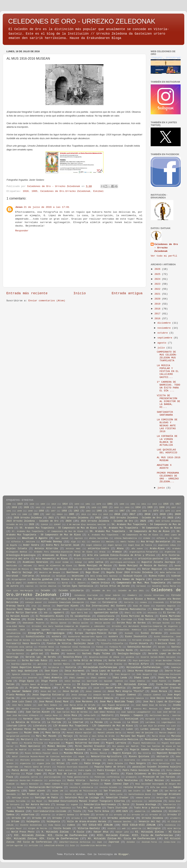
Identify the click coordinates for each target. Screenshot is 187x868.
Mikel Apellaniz (30, 746)
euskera (113, 637)
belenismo (78, 576)
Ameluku (110, 542)
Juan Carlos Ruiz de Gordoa (72, 712)
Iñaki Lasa (141, 678)
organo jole (43, 763)
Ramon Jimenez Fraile (57, 784)
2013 (84, 514)
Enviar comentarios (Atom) (47, 301)
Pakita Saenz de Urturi (38, 767)
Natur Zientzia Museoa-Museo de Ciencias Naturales (42, 757)
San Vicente (52, 794)
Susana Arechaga (146, 805)
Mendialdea (152, 740)
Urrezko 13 (120, 815)
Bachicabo (12, 566)
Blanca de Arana (71, 579)
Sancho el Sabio (74, 794)
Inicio (80, 293)
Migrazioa (54, 743)
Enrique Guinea (161, 623)
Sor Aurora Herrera (38, 805)
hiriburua (54, 667)
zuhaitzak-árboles (54, 846)
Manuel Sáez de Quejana (140, 733)
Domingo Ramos (61, 609)
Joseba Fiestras (31, 709)
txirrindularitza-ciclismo (50, 811)
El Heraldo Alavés (18, 616)
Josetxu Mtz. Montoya (145, 709)
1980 (25, 514)
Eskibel (98, 191)
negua (81, 757)
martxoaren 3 (82, 740)
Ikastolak (69, 674)
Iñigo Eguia (26, 681)
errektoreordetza (67, 630)
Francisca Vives (165, 644)
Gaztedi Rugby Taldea (96, 654)
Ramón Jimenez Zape (116, 784)
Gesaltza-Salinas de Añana (104, 657)
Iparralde (92, 681)
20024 (60, 514)
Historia (71, 667)
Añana (120, 549)
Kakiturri (107, 715)
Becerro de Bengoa (50, 573)
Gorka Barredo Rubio (35, 661)
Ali (84, 542)
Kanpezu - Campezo (132, 715)
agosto (163, 343)
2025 (158, 274)
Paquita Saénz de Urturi (110, 767)
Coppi (93, 602)
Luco (173, 726)
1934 (138, 507)
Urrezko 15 (156, 815)
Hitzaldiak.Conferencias (100, 667)
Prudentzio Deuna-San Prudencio (24, 780)
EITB (139, 613)
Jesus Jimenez (93, 691)
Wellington (154, 829)
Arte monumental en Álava (52, 559)
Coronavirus (110, 602)
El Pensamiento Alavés (50, 616)
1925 (59, 507)
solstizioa (155, 801)
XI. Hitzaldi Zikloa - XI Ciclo (158, 832)
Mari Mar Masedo (46, 736)
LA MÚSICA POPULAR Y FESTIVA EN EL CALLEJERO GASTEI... (168, 371)
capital (29, 586)
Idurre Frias (173, 671)
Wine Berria (174, 829)
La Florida (54, 722)
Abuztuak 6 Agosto (35, 538)
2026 (158, 269)
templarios (48, 808)
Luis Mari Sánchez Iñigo (87, 729)
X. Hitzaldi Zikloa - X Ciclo (63, 832)
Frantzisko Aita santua (19, 647)
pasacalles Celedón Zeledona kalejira (157, 767)
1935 (150, 507)
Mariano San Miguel (133, 736)
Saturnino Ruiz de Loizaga (82, 798)
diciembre (165, 323)
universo (46, 815)
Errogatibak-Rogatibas (96, 630)
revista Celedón (108, 787)
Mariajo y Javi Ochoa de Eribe (97, 736)
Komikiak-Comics (110, 719)
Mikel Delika (57, 746)
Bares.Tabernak (44, 569)
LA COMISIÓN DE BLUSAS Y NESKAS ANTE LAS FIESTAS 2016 (167, 426)
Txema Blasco (15, 811)
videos (71, 825)
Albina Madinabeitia (126, 538)
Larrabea (150, 722)
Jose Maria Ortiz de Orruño (79, 705)
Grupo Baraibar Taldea (168, 661)
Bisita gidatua (42, 579)
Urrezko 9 (94, 818)
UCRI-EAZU (122, 811)
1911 (144, 504)
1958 (64, 511)
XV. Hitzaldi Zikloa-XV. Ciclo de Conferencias (121, 839)
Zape (99, 842)
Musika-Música (73, 753)
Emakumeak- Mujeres (34, 623)
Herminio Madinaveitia (168, 664)
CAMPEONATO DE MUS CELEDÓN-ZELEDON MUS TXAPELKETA (167, 356)
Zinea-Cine (170, 842)
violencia (170, 825)
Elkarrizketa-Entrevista (63, 619)
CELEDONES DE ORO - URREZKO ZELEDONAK (82, 21)
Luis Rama (114, 729)
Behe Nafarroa (168, 573)
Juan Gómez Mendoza (104, 712)
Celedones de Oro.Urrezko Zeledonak (65, 191)
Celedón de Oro (101, 591)
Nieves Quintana (139, 757)
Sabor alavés (37, 791)
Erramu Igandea (41, 630)
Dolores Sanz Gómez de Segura (26, 609)
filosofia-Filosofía (112, 644)
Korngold (150, 719)
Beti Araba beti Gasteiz (104, 576)
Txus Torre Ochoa (98, 811)
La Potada (115, 722)
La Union (133, 722)
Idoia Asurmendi (75, 671)
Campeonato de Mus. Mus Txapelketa (141, 583)
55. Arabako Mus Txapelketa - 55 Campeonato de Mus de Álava (58, 528)
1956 (41, 511)
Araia (102, 552)
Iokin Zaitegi (72, 681)
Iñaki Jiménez (98, 678)
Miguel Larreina (116, 743)
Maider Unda (31, 733)
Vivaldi (112, 829)
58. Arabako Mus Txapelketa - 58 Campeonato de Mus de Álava (130, 531)
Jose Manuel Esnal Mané (54, 702)
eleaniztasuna (106, 616)
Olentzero (74, 760)
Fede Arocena (119, 640)
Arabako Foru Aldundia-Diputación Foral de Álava (63, 552)
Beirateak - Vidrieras (20, 576)
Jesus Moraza (159, 691)
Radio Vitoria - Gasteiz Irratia (89, 780)
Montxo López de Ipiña (108, 750)
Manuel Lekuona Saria (109, 733)
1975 (168, 511)
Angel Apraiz (115, 545)
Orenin (10, 763)
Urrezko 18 (19, 818)
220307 (57, 524)
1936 (162, 507)
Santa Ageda (95, 794)
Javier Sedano (22, 691)
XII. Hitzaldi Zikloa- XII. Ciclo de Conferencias (51, 835)
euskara (56, 637)
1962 (76, 511)
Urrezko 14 (138, 815)
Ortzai (61, 763)
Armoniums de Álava (55, 555)
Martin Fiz (62, 740)
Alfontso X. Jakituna (23, 542)
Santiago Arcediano (169, 794)
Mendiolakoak (173, 740)
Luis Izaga (60, 729)
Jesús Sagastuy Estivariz (48, 695)
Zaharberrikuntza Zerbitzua (75, 842)
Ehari (128, 613)
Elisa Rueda (35, 619)
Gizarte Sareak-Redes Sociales (158, 657)
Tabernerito (169, 805)
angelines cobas (167, 545)
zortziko (33, 846)
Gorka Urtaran (117, 661)
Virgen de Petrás (38, 829)
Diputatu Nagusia (166, 606)
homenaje (176, 667)
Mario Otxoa (158, 736)
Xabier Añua (101, 832)
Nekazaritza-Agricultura (106, 757)
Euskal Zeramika (151, 633)
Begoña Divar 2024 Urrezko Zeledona (130, 573)
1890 (122, 504)
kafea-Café (90, 715)
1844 (77, 504)
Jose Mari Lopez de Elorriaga (162, 702)
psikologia (55, 780)
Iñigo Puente (49, 681)
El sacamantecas (80, 616)
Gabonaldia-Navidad (139, 647)
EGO (46, 613)
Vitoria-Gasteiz (89, 828)
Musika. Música (99, 753)
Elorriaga (127, 619)
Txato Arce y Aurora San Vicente (155, 808)
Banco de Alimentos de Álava (55, 566)
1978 (178, 511)
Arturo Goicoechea (84, 559)
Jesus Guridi (71, 691)
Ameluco (96, 542)
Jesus (19, 207)
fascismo (86, 640)
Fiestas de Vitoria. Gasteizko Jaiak (70, 644)
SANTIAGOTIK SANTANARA (165, 414)
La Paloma (96, 722)
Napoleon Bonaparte (169, 753)
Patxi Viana (44, 770)
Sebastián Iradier (117, 798)
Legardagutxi (168, 722)
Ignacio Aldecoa (21, 674)
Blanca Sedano (97, 579)
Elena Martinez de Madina (137, 616)
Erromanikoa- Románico (128, 630)
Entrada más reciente (27, 293)
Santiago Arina (20, 798)
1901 (133, 504)
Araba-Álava (157, 549)
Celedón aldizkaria (71, 591)
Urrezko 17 (174, 815)
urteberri (175, 818)
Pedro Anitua (65, 770)
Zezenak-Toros (149, 842)
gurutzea (42, 664)
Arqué (77, 555)
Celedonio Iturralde (86, 595)
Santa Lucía (116, 794)
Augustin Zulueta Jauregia (158, 562)
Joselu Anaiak (55, 709)
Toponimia (65, 808)
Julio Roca (70, 715)
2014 (95, 514)
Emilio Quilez (81, 623)
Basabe (63, 569)
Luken (129, 729)
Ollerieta (129, 760)
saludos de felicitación (83, 791)
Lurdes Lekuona (150, 729)
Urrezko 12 (102, 815)
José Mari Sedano (47, 705)
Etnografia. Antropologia (46, 633)
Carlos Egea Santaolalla (78, 586)
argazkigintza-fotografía (144, 552)
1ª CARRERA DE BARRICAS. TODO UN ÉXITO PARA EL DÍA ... (168, 386)
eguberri (59, 613)
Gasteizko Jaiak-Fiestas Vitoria (33, 650)
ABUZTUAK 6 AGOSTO (164, 467)
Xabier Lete (122, 832)
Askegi (79, 562)
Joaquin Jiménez (126, 695)
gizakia (130, 657)
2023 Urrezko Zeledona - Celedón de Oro (32, 521)
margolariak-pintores (18, 736)
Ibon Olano (51, 671)
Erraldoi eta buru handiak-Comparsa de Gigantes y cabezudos (68, 626)
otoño (75, 763)
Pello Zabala (174, 770)
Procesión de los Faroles (159, 777)
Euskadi (129, 633)
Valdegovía (53, 822)
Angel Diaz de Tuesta (140, 545)
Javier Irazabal (171, 688)
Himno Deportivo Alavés (26, 667)
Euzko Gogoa (42, 640)
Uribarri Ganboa (65, 815)
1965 (34, 191)
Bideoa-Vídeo (157, 576)
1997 (48, 514)
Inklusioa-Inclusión (169, 674)
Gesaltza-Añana (72, 657)
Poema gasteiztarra (78, 777)
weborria (137, 829)
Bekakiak (46, 576)
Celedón (45, 591)
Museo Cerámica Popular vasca (41, 753)
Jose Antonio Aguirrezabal (36, 698)
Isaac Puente (159, 681)
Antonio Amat (73, 549)
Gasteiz (176, 647)
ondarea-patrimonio (152, 760)
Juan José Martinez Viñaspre (22, 715)
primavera (131, 777)
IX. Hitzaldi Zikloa (133, 684)
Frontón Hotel (46, 647)
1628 (32, 504)
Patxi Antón (20, 770)
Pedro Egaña (85, 770)
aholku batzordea (99, 538)
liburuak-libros (16, 726)
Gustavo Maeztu (62, 664)
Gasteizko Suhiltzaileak (75, 650)
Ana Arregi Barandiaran (156, 542)
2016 (158, 319)
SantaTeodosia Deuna (140, 794)
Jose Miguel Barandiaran (115, 705)
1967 (122, 511)
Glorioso (11, 661)
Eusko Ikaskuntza (136, 637)
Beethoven (72, 573)
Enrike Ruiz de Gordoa (131, 623)
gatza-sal (37, 654)
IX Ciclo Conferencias (93, 684)
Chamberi (132, 595)
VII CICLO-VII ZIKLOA (97, 825)
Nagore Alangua (122, 753)
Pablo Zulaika (115, 763)
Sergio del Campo (166, 798)
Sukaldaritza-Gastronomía (100, 805)
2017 (158, 314)
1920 (26, 507)
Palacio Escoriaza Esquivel (73, 767)
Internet (33, 678)
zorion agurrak (15, 846)
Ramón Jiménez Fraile (86, 784)
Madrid (171, 729)
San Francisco (112, 791)
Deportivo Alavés (68, 606)
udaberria (140, 811)
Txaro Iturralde (117, 808)
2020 (158, 299)
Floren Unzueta (139, 644)
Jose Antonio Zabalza (100, 698)
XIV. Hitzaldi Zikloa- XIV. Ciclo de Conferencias (42, 839)
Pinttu (115, 774)
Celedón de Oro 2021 (131, 591)
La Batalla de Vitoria (26, 722)
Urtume (15, 822)
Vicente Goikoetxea (31, 825)
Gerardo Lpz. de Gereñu (41, 657)
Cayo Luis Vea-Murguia (20, 591)
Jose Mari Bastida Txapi (117, 702)
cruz (34, 606)
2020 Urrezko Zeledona (28, 518)
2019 (158, 304)
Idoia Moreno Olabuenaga (143, 671)
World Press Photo (23, 832)
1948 (30, 511)
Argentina (170, 552)
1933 (127, 507)
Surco (126, 805)
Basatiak (77, 569)
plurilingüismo (52, 777)
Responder (22, 231)
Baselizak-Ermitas (99, 569)
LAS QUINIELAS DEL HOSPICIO (167, 451)
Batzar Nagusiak (152, 569)
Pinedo (101, 774)
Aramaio (117, 552)
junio (162, 488)
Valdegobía (33, 822)
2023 (158, 284)
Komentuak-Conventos (83, 719)
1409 (9, 504)
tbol (9, 808)
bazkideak (175, 569)
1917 (178, 504)
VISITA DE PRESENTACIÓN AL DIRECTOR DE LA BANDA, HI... (168, 401)
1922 (38, 507)
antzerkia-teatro (98, 549)
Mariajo (68, 736)
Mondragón (52, 750)
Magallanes (12, 733)
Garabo (162, 647)
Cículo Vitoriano (154, 595)
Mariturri (27, 740)
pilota (87, 774)
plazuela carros (29, 777)
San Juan (152, 791)
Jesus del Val (48, 691)
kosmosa (165, 719)
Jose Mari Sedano (22, 705)
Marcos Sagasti (168, 733)
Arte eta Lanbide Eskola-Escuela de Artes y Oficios (121, 555)
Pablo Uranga (92, 763)
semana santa (143, 798)
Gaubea (55, 654)
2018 (158, 309)
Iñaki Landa (120, 678)
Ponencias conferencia (107, 777)
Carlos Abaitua (48, 586)
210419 (44, 524)
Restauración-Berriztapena (46, 787)
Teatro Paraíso (26, 808)
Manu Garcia (53, 733)
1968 (134, 511)
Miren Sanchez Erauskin (90, 746)
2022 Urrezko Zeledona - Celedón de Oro (135, 518)
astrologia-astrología (123, 562)
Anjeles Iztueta (17, 549)
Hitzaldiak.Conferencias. (144, 667)
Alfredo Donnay (52, 542)
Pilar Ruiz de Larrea (62, 774)
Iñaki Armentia (53, 678)
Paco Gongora (138, 763)
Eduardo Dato (105, 609)
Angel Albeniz (94, 545)
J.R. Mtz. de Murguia (73, 688)
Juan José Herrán (166, 712)
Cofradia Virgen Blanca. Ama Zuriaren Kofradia (86, 599)
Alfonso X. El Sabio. (169, 538)
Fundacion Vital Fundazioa (75, 647)
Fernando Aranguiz (142, 640)
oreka (172, 760)
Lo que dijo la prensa (152, 726)
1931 (105, 507)
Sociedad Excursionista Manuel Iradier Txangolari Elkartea (87, 801)
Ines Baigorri (122, 674)
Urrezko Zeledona (152, 818)
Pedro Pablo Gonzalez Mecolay (141, 770)
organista (25, 763)
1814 (65, 504)
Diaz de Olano (141, 606)
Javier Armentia (115, 688)
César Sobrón (113, 595)
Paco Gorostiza (161, 763)
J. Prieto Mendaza (38, 688)
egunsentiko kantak (106, 613)
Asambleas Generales (35, 562)
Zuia (72, 846)
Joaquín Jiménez (152, 695)
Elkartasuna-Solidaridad (99, 619)
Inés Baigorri (144, 674)
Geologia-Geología (129, 654)
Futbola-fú (115, 647)
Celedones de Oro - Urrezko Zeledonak (166, 248)
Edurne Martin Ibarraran (22, 613)
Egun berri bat (79, 613)
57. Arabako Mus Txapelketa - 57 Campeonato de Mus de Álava (48, 531)
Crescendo (158, 602)
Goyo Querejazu (141, 661)
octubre (163, 333)
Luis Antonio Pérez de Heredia (26, 729)
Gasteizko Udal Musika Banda (114, 650)
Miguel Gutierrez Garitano (82, 743)
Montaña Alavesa (75, 750)
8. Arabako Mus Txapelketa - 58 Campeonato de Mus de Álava (123, 535)
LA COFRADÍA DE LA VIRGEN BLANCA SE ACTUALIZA (167, 441)
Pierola (16, 774)
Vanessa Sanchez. (123, 822)
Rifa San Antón (159, 787)
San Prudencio (30, 794)
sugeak (74, 805)
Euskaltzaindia (35, 637)
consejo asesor (34, 602)
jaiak (96, 688)
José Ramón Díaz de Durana (151, 705)
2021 (158, 294)
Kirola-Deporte (56, 719)
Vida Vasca (54, 825)
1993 (36, 514)
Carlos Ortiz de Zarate (115, 586)
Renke (20, 787)
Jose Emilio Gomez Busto (165, 698)
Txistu (77, 811)
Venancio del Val (150, 822)
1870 (99, 504)
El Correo (169, 613)
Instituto (17, 678)
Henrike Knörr (84, 664)
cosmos (143, 602)
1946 (19, 511)
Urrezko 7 (58, 818)
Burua (65, 583)
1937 (174, 507)
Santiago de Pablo (46, 798)
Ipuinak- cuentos (113, 681)
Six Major (37, 801)
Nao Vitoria (144, 753)
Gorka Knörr (61, 661)
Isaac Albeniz (137, 681)
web (124, 829)
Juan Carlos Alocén (38, 712)
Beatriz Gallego (22, 573)
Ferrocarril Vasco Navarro (23, 644)
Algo (73, 542)
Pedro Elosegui (107, 770)
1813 (54, 504)
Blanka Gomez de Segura (128, 579)
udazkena (157, 811)
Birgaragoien (19, 579)
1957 (53, 511)
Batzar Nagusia (126, 569)
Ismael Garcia (63, 684)
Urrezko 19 (39, 818)
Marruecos (45, 740)
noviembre (165, 328)
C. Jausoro (80, 583)
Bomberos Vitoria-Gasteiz (42, 583)
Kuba (178, 719)
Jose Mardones (84, 702)
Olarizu (56, 760)
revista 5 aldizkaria (81, 787)
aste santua (96, 562)
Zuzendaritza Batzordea (93, 846)
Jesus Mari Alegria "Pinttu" (126, 691)
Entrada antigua (127, 293)
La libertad (76, 722)
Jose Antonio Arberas (69, 698)
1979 (14, 514)
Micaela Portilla (33, 743)
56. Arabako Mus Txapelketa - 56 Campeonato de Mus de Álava (142, 528)
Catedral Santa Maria (164, 586)
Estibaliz (170, 630)
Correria (129, 602)
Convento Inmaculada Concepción (66, 602)
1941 (9, 511)
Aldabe (147, 538)
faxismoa (101, 640)
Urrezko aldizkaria (121, 818)
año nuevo (137, 549)
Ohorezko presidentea (32, 760)
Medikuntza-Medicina (126, 740)
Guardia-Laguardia (21, 664)
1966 (111, 511)
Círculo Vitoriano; (37, 599)
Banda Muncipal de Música (95, 566)
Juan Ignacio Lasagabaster (136, 712)
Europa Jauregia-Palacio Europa (96, 633)
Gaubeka (71, 654)
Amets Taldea (128, 542)
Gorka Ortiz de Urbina (88, 661)
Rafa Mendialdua (127, 780)
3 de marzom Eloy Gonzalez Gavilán (86, 524)
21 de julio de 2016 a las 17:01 (47, 207)
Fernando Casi (167, 640)
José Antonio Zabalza (132, 698)
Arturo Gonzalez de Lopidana (116, 559)
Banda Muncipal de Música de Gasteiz (143, 566)
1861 (88, 504)
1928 (82, 507)
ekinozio (152, 613)
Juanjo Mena (51, 715)
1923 (49, 507)
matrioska (102, 740)
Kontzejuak (132, 719)
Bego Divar (93, 573)
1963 (88, 511)
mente (15, 743)
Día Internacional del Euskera (106, 606)
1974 (156, 511)
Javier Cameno (142, 688)
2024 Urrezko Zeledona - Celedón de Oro (107, 521)
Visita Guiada (62, 829)
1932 (116, 507)
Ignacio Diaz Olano (47, 674)
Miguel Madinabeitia (144, 743)
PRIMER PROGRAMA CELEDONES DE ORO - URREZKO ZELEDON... (168, 477)
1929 (94, 507)
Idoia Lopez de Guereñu (106, 671)
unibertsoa (28, 815)
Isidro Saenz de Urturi (35, 684)
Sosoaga (61, 805)
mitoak (37, 750)
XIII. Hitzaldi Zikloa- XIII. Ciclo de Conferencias (135, 835)
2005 (71, 514)
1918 (14, 507)
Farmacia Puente (65, 640)
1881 (110, 504)
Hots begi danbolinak (24, 671)
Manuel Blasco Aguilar (79, 733)
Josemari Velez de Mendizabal (97, 709)
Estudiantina (13, 633)
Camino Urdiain (101, 583)
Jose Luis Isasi (22, 702)
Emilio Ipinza (58, 623)
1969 (145, 511)
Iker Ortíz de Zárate (94, 674)
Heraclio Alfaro (139, 664)
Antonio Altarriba (46, 549)
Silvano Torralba (16, 801)
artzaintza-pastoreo (151, 559)
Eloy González (147, 619)
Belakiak (61, 576)
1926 (70, 507)
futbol (100, 647)
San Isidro (134, 791)
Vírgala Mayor (14, 829)
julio (162, 348)
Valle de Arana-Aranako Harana (87, 822)
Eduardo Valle (163, 609)
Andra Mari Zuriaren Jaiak (63, 545)
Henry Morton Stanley (110, 664)
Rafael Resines (154, 780)
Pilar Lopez (34, 774)
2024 (158, 279)
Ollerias (113, 760)
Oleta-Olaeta (94, 760)
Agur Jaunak (62, 538)
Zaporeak (114, 842)
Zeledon (131, 842)
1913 (155, 504)
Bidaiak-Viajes (133, 576)
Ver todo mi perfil (164, 256)
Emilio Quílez (103, 623)
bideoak (176, 576)
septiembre (165, 338)
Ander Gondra (31, 545)
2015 (106, 514)
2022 (158, 289)
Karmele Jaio (31, 719)
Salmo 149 (58, 791)
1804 (43, 504)
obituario (163, 757)
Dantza (47, 606)
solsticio (137, 801)
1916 (26, 191)
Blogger (124, 854)
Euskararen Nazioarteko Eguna (85, 637)
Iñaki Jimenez (77, 678)
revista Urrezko (133, 787)
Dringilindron (83, 609)
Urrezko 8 (77, 818)
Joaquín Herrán (101, 695)
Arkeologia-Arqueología (21, 555)
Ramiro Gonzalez (30, 784)
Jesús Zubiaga (79, 695)
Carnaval (141, 586)
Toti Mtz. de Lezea (89, 808)
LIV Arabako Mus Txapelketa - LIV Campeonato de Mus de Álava (93, 726)
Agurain (79, 538)
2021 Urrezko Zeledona (74, 518)
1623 (20, 504)
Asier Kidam (62, 562)
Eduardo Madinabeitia (132, 609)
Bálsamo (28, 566)
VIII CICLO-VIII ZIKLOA (139, 825)
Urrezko (85, 815)
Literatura (40, 726)
